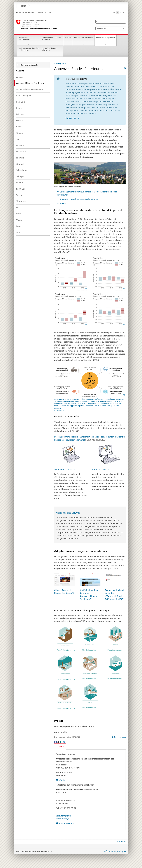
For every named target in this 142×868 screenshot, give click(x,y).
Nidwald (20, 158)
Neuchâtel (21, 151)
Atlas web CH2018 (64, 470)
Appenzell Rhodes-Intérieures (30, 89)
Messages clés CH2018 (68, 513)
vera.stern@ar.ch (64, 816)
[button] (98, 22)
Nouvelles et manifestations (24, 39)
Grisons (20, 133)
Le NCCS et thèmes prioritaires (49, 49)
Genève (20, 120)
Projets (63, 203)
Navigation (61, 63)
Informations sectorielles (84, 38)
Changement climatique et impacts (51, 39)
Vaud (19, 214)
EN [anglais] (124, 12)
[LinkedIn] (64, 742)
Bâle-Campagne (24, 96)
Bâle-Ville (21, 102)
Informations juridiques (115, 851)
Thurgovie (21, 201)
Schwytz (20, 176)
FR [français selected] (117, 12)
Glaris (19, 127)
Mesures (68, 38)
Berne (19, 108)
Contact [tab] (60, 746)
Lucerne (20, 145)
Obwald (20, 164)
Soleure (20, 183)
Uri (18, 207)
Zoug (19, 226)
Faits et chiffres (101, 470)
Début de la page (119, 737)
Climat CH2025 (72, 118)
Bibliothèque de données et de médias (28, 49)
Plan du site (32, 12)
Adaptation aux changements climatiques (79, 199)
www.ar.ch (61, 819)
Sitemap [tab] (122, 841)
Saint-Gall (21, 189)
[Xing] (61, 742)
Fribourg (20, 114)
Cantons (20, 71)
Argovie (20, 77)
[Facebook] (56, 742)
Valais (19, 220)
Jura (18, 139)
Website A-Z (111, 28)
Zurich (19, 232)
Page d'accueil (22, 12)
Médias (41, 12)
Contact (48, 12)
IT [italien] (121, 12)
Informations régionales (106, 38)
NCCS (22, 6)
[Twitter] (59, 742)
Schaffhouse (22, 170)
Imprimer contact (67, 823)
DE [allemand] (114, 12)
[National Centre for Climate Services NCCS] (52, 25)
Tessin (19, 195)
